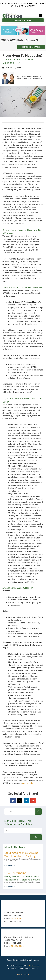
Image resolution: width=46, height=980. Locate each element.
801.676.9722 (17, 946)
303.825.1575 (17, 918)
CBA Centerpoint (23, 876)
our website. (28, 783)
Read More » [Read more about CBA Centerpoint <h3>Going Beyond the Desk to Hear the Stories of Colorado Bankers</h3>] (10, 886)
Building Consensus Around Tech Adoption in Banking (21, 854)
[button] (41, 16)
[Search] (39, 812)
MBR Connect (33, 966)
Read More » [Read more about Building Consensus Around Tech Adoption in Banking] (10, 865)
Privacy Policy (23, 974)
